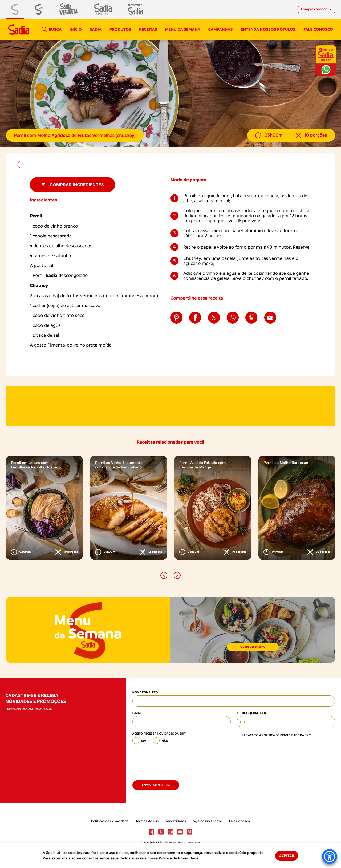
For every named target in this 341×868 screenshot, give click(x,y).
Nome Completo (145, 692)
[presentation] (173, 760)
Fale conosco (318, 29)
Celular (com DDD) (251, 713)
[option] (44, 508)
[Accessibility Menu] (330, 857)
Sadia (96, 29)
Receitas (148, 29)
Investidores (176, 821)
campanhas (220, 29)
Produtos (120, 29)
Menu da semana (183, 29)
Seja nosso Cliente (207, 821)
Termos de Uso (147, 821)
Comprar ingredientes (73, 185)
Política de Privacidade (179, 858)
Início (76, 29)
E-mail (137, 713)
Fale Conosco (239, 821)
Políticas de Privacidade (110, 821)
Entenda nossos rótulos (268, 29)
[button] (164, 575)
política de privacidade (281, 735)
